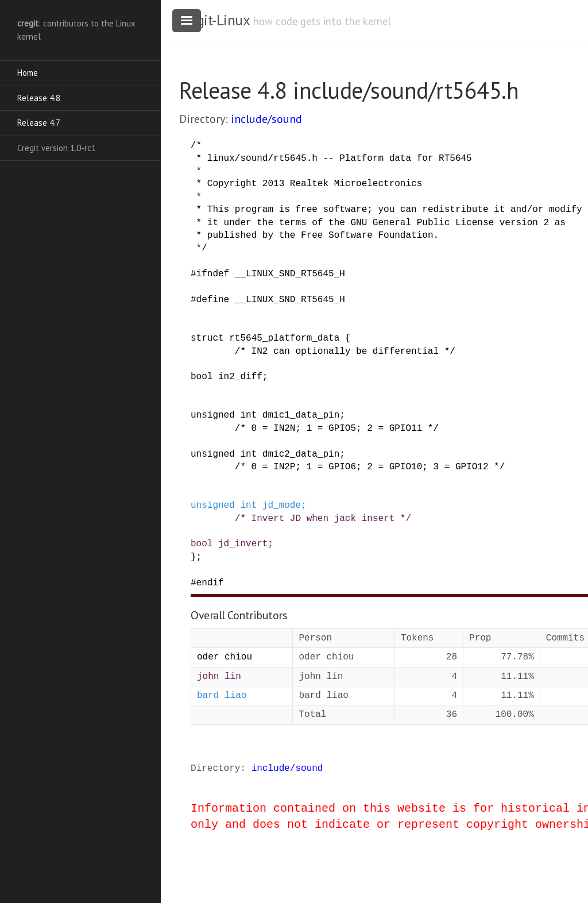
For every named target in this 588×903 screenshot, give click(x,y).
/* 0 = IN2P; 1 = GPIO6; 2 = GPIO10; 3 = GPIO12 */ (370, 467)
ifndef (213, 274)
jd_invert (243, 544)
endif (210, 583)
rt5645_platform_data (284, 338)
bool (202, 377)
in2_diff (240, 377)
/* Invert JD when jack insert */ (323, 519)
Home (28, 73)
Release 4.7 (39, 123)
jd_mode (282, 505)
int (248, 415)
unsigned (213, 415)
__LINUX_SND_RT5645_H (290, 274)
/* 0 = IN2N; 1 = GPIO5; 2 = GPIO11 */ (337, 429)
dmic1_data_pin (301, 415)
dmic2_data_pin (301, 454)
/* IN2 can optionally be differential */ (345, 352)
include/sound (266, 119)
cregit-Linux (214, 20)
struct (207, 338)
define (213, 300)
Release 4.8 (39, 98)
